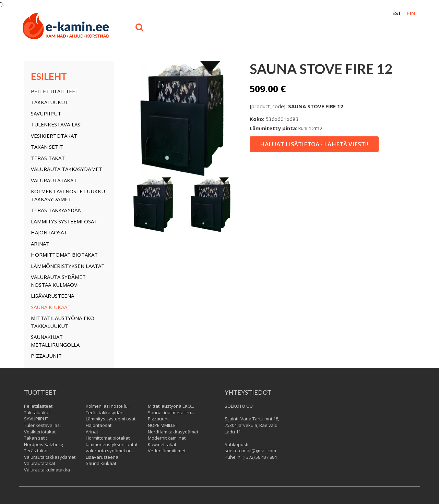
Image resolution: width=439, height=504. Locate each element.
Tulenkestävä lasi (56, 124)
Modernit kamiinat (167, 438)
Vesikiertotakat (54, 136)
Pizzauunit (46, 356)
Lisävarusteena (52, 296)
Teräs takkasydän (56, 210)
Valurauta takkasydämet (67, 169)
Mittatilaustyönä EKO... (171, 406)
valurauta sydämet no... (110, 451)
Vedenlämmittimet (167, 451)
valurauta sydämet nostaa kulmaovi (58, 281)
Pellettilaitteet (55, 91)
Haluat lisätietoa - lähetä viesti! (314, 144)
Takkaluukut (50, 102)
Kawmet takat (162, 444)
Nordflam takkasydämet (173, 432)
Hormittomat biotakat (64, 255)
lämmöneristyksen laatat (68, 266)
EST (397, 13)
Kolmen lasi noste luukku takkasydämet (68, 195)
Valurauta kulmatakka (47, 470)
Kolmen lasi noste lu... (108, 406)
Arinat (40, 244)
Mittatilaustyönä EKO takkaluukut (63, 322)
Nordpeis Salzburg (43, 444)
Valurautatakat (54, 180)
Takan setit (47, 147)
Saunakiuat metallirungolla (55, 341)
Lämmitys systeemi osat (64, 221)
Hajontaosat (49, 232)
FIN (411, 13)
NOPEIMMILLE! (162, 425)
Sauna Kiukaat (51, 307)
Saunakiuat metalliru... (171, 413)
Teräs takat (48, 158)
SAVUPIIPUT (46, 113)
